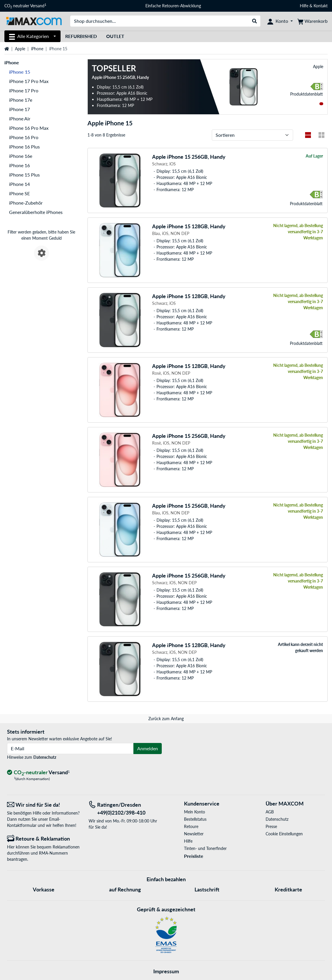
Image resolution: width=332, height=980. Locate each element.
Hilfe (304, 6)
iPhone (37, 49)
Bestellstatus (195, 819)
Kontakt (321, 6)
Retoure (191, 826)
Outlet (115, 36)
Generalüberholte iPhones (36, 212)
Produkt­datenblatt (307, 94)
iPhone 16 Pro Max (29, 128)
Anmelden (148, 748)
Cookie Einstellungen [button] (284, 834)
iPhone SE (19, 193)
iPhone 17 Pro (24, 90)
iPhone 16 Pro (24, 137)
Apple (20, 49)
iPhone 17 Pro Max (29, 81)
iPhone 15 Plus (24, 175)
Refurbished (81, 36)
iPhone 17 (19, 109)
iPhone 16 (19, 165)
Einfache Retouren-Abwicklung (173, 6)
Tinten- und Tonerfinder (205, 848)
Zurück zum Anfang (166, 719)
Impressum (166, 971)
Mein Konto (195, 812)
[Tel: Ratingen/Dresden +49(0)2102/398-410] (125, 809)
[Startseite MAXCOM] (34, 21)
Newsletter (194, 834)
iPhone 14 (19, 184)
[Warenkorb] (313, 21)
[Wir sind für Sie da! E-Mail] (43, 805)
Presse (271, 826)
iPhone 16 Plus (24, 147)
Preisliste (194, 856)
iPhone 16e (21, 156)
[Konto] (280, 21)
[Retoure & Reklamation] (43, 839)
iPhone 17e (21, 100)
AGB (270, 812)
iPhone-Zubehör (26, 203)
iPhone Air (20, 119)
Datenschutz (45, 757)
